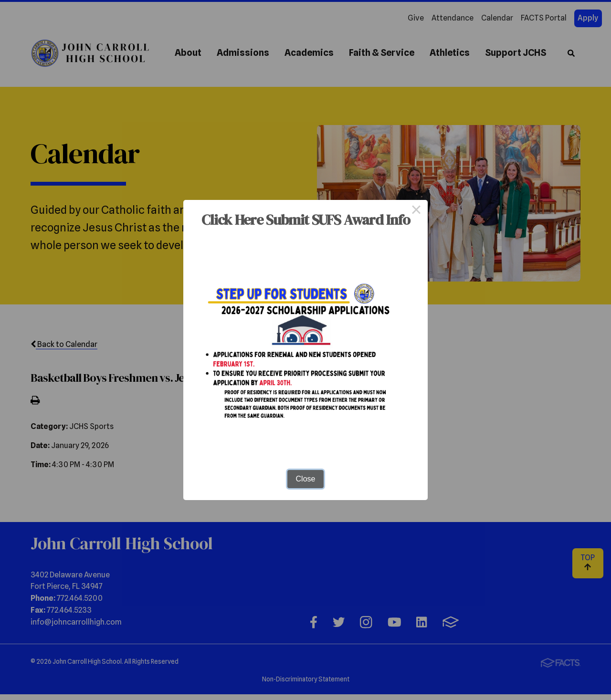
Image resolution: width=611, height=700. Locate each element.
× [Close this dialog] (416, 211)
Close (306, 479)
